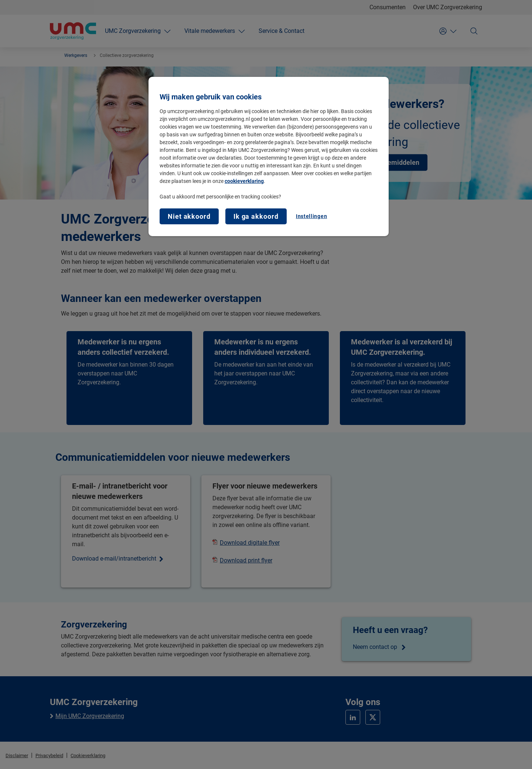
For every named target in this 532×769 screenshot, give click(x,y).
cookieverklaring (244, 181)
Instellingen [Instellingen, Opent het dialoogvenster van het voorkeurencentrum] (311, 216)
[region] (269, 156)
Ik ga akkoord (256, 216)
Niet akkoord (189, 216)
